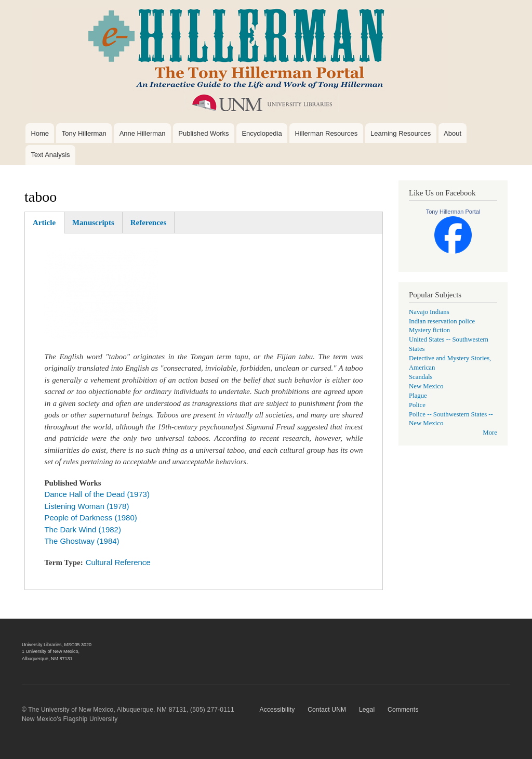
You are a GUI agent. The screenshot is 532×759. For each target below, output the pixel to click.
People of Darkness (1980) (90, 518)
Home (40, 133)
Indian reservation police (442, 321)
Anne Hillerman (143, 133)
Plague (418, 396)
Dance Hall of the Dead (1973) (97, 494)
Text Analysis (50, 155)
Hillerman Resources (326, 133)
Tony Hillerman (84, 133)
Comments (403, 710)
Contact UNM (327, 710)
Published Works (203, 133)
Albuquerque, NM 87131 (47, 659)
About (453, 133)
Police (417, 405)
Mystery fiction (429, 330)
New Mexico (426, 386)
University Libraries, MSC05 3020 (57, 645)
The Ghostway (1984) (82, 541)
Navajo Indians (429, 312)
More (490, 433)
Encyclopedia (262, 133)
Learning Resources (401, 133)
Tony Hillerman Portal (453, 212)
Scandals (421, 377)
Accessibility (277, 710)
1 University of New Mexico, (51, 651)
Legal (367, 710)
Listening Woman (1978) (87, 506)
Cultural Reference (118, 562)
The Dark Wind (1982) (82, 529)
